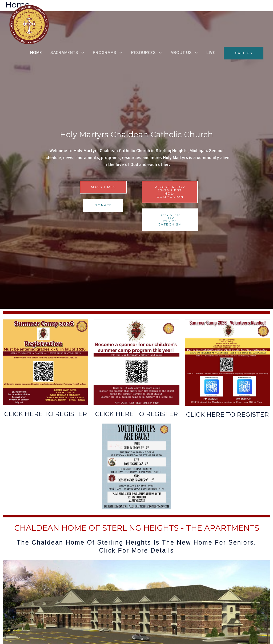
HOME (36, 53)
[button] (244, 53)
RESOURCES (143, 53)
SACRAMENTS (64, 53)
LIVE (211, 53)
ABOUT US (181, 53)
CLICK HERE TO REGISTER (46, 414)
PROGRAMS (105, 53)
